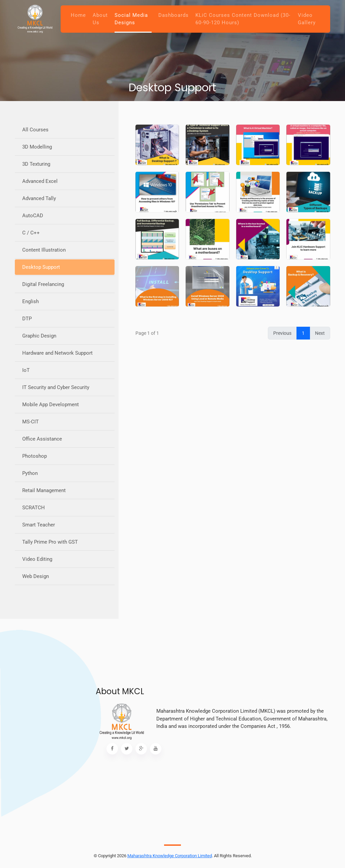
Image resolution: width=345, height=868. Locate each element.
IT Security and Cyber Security (56, 387)
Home (78, 15)
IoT (26, 370)
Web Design (36, 576)
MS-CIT (30, 422)
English (30, 301)
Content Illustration (44, 250)
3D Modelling (37, 147)
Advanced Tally (39, 198)
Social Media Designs (131, 19)
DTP (27, 319)
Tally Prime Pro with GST (50, 542)
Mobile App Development (51, 405)
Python (30, 473)
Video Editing (37, 559)
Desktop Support (41, 267)
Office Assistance (42, 439)
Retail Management (44, 490)
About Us (100, 19)
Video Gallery (307, 19)
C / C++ (31, 233)
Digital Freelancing (43, 284)
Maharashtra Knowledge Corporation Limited (170, 856)
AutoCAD (33, 216)
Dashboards (174, 15)
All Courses (35, 130)
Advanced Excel (40, 181)
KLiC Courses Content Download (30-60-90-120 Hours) (243, 19)
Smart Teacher (39, 525)
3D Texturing (36, 164)
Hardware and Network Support (57, 353)
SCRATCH (34, 508)
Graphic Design (39, 336)
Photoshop (35, 456)
